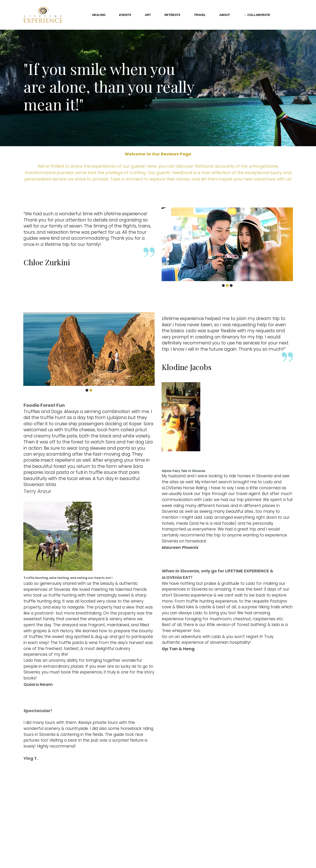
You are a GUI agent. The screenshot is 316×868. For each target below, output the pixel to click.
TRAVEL (200, 15)
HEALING (99, 15)
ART (148, 15)
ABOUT (224, 15)
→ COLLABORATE (257, 15)
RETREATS (172, 15)
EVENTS (125, 15)
